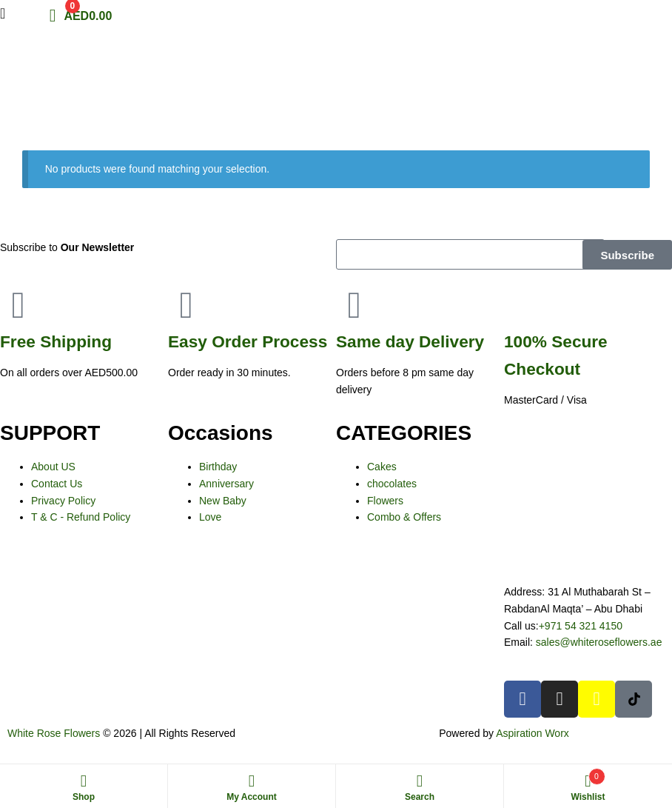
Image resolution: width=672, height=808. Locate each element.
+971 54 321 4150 (581, 626)
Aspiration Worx (532, 733)
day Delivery (410, 341)
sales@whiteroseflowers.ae (599, 642)
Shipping (56, 341)
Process (248, 341)
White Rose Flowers (54, 733)
